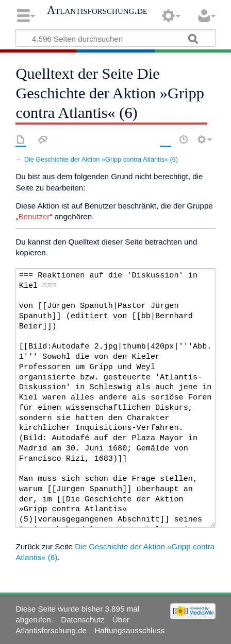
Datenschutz (82, 620)
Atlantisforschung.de (97, 10)
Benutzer (34, 216)
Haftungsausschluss (129, 630)
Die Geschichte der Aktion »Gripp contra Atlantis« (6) (101, 159)
